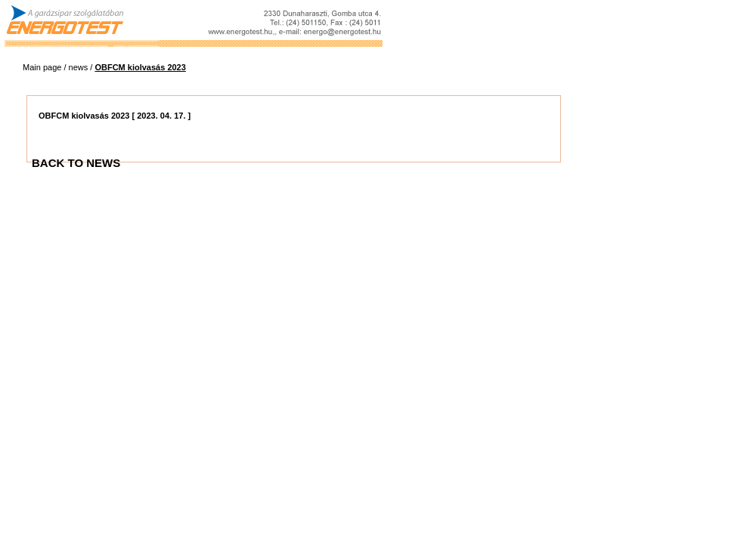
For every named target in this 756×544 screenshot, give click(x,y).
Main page (42, 67)
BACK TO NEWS (76, 163)
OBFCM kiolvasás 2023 (140, 67)
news (79, 67)
